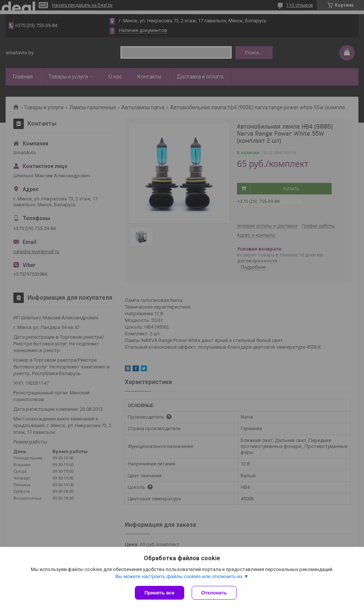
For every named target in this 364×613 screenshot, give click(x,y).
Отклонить (214, 593)
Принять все (160, 593)
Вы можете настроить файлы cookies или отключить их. (179, 576)
